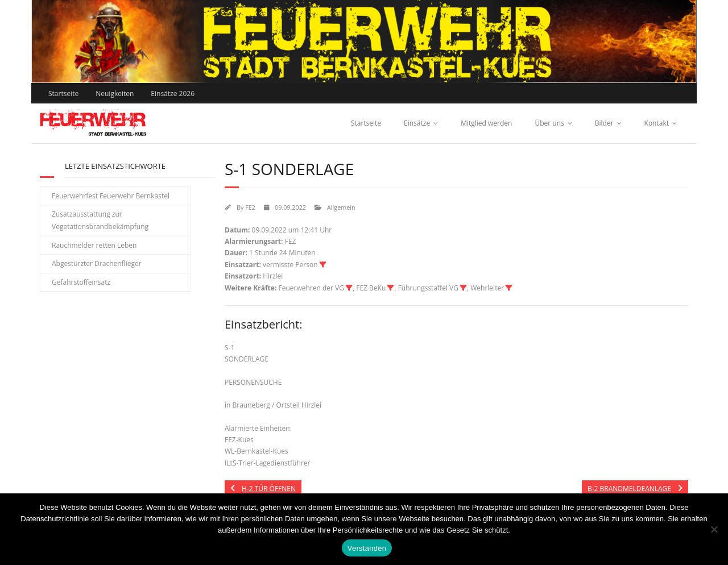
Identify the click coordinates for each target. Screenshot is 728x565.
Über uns (549, 123)
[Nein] (714, 529)
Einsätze (417, 123)
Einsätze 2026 (173, 94)
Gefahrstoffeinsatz (81, 282)
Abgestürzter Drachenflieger (97, 263)
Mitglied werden (486, 123)
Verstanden (367, 548)
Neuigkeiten (115, 94)
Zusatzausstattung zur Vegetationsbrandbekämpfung (100, 220)
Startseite (63, 94)
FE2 (250, 207)
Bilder (604, 123)
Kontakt (657, 123)
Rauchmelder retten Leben (94, 245)
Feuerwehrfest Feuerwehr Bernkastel (111, 196)
